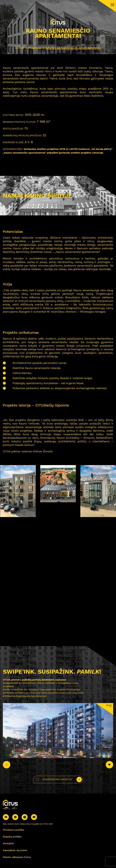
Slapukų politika (12, 837)
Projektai (35, 48)
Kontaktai (8, 843)
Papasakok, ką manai (15, 850)
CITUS (20, 48)
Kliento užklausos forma (17, 857)
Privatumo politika (13, 830)
